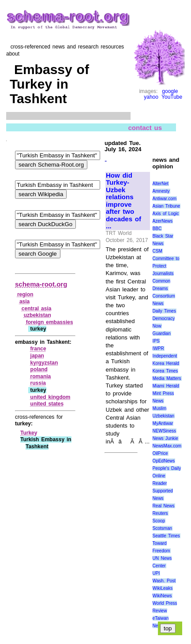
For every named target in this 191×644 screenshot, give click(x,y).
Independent (165, 356)
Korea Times (165, 371)
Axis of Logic (166, 214)
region (25, 294)
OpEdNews (164, 461)
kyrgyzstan (44, 363)
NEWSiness (164, 431)
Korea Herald (166, 363)
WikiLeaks (163, 588)
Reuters (160, 513)
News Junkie (165, 438)
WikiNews (162, 596)
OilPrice (160, 453)
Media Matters (167, 378)
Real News (164, 506)
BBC (157, 229)
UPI (156, 573)
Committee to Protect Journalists (166, 266)
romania (41, 376)
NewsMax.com (167, 446)
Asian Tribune (167, 206)
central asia (37, 309)
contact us (145, 127)
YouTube (172, 97)
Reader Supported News (163, 491)
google (170, 91)
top (168, 628)
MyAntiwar (163, 423)
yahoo (151, 97)
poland (39, 369)
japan (37, 356)
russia (38, 383)
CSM (157, 251)
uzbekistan (37, 315)
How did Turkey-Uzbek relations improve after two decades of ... (124, 201)
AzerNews (163, 221)
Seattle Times (166, 536)
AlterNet (161, 184)
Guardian (162, 333)
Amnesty (161, 191)
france (38, 349)
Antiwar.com (165, 199)
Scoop (159, 521)
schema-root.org (41, 284)
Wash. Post (164, 581)
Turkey (29, 433)
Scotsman (162, 528)
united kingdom (51, 397)
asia (24, 302)
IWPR (158, 348)
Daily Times (164, 311)
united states (47, 404)
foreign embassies (50, 322)
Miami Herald (166, 386)
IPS (156, 341)
